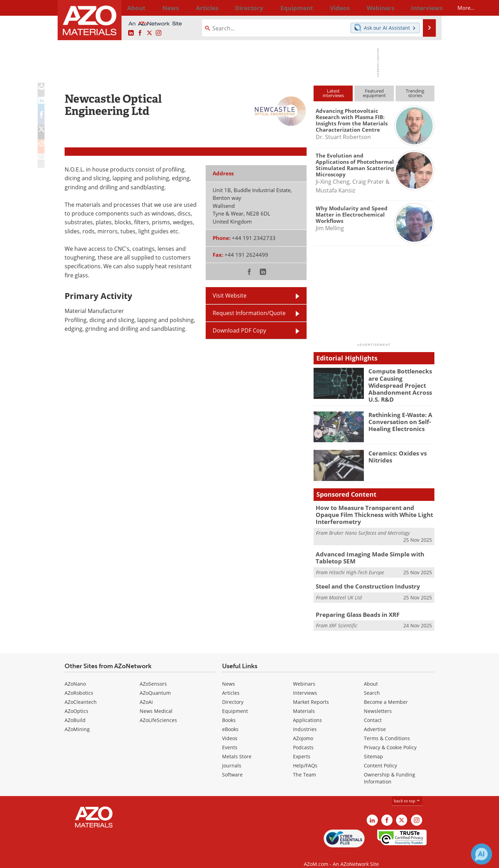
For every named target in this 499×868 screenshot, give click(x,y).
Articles (231, 684)
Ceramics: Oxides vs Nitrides (395, 451)
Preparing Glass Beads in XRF (354, 606)
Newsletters (378, 702)
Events (230, 739)
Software (232, 766)
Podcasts (303, 739)
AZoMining (77, 720)
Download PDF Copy (239, 330)
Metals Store (237, 748)
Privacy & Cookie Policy (390, 739)
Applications (307, 711)
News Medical (156, 702)
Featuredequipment (374, 93)
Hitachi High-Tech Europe (357, 564)
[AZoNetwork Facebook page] (140, 33)
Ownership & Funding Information (390, 769)
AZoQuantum (155, 684)
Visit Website (230, 296)
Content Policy (380, 757)
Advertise (375, 720)
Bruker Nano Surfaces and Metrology (369, 526)
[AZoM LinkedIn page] (131, 33)
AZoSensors (153, 675)
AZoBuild (75, 711)
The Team (304, 766)
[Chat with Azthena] (482, 854)
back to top (407, 792)
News (229, 675)
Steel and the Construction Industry (363, 577)
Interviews (305, 684)
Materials (304, 702)
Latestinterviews (333, 93)
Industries (305, 720)
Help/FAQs (305, 757)
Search (372, 684)
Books (229, 711)
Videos (230, 730)
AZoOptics (76, 702)
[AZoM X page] (149, 33)
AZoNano (75, 675)
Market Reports (311, 693)
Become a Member (386, 693)
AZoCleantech (81, 693)
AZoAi (146, 693)
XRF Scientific (343, 616)
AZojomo (303, 730)
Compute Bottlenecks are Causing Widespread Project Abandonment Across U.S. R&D (400, 380)
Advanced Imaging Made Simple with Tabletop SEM (365, 550)
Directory (231, 8)
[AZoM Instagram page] (159, 33)
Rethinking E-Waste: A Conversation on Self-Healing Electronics (397, 416)
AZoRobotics (79, 684)
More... (425, 8)
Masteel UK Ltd (345, 588)
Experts (302, 748)
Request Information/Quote (249, 313)
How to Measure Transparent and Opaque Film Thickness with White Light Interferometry (371, 509)
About (371, 675)
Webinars (304, 675)
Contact (373, 711)
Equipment (235, 702)
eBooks (230, 720)
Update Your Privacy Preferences (118, 859)
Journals (232, 757)
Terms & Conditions (387, 730)
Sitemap (373, 748)
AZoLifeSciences (158, 711)
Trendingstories (415, 93)
